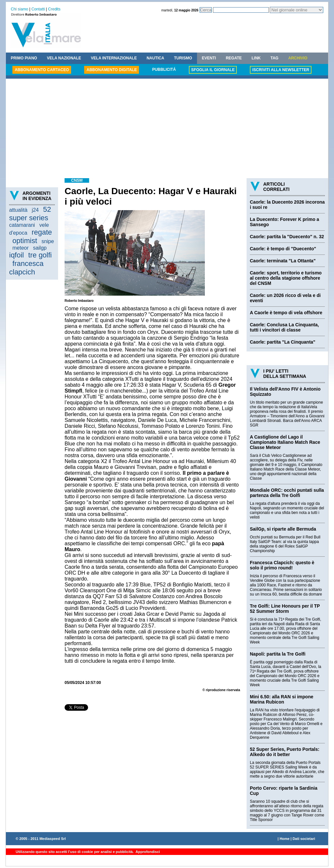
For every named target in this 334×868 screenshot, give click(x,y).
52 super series (30, 214)
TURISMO (183, 58)
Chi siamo (19, 9)
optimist (25, 241)
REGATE (234, 58)
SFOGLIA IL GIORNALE (213, 70)
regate (42, 232)
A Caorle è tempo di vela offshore (286, 313)
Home (285, 839)
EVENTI (209, 58)
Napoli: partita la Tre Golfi (278, 654)
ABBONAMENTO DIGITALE (112, 70)
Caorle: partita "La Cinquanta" (283, 342)
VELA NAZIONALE (64, 58)
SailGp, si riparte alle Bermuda (283, 529)
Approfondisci (147, 852)
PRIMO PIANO (24, 58)
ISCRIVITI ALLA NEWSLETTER (281, 70)
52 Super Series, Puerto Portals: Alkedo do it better (285, 752)
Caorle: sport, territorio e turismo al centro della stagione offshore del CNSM (286, 278)
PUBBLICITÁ (164, 70)
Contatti (38, 9)
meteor (21, 248)
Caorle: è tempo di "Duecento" (283, 249)
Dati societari (304, 839)
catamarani (22, 225)
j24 (35, 210)
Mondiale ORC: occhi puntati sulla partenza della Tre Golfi (287, 493)
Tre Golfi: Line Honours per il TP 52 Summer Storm (285, 609)
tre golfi (40, 255)
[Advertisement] (167, 129)
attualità (18, 210)
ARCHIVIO (298, 58)
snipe (48, 241)
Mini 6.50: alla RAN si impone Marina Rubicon (282, 699)
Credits (54, 9)
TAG (274, 58)
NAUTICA (155, 58)
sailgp (40, 248)
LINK (256, 58)
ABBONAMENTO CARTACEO (42, 70)
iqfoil (16, 255)
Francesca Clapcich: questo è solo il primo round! (282, 565)
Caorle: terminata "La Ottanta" (283, 261)
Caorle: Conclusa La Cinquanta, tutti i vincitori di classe (284, 327)
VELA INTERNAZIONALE (114, 58)
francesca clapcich (26, 268)
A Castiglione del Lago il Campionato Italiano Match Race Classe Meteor (285, 442)
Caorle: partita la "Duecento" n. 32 (287, 237)
